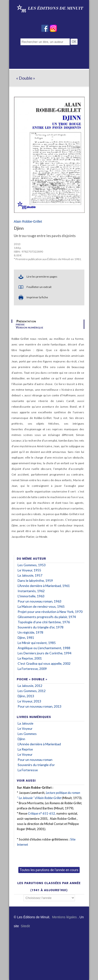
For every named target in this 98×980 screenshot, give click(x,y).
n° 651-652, (47, 813)
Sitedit (25, 926)
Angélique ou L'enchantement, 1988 (44, 648)
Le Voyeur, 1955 (29, 570)
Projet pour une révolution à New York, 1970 (50, 612)
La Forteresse (28, 770)
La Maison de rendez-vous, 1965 (41, 606)
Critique (33, 813)
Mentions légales (64, 917)
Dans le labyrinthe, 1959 (35, 580)
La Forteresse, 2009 (32, 669)
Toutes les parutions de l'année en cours (49, 870)
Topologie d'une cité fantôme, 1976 (44, 622)
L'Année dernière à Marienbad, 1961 (44, 586)
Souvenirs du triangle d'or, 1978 (41, 627)
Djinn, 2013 (26, 696)
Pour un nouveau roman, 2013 (39, 706)
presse (20, 324)
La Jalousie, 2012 (30, 686)
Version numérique (29, 327)
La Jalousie (25, 723)
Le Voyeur (25, 728)
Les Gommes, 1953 (32, 565)
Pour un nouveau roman (35, 760)
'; (49, 898)
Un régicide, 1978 (30, 632)
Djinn (21, 739)
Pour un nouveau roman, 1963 (39, 601)
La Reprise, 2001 (30, 658)
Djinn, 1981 (26, 638)
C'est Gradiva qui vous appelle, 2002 (44, 663)
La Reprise (25, 749)
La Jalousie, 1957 (30, 575)
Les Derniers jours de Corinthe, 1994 (45, 653)
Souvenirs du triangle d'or (36, 765)
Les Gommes (27, 734)
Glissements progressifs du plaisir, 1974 (47, 617)
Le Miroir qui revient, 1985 (37, 643)
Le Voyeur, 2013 (29, 701)
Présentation (26, 321)
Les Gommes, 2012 (32, 691)
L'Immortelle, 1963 (31, 596)
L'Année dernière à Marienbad (39, 744)
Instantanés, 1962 (31, 591)
